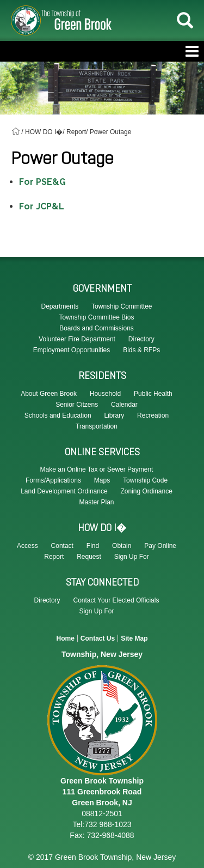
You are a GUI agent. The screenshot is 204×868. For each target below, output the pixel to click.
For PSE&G (42, 182)
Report (54, 557)
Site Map (134, 638)
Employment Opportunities (72, 350)
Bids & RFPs (141, 350)
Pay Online (160, 546)
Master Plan (96, 502)
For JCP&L (42, 206)
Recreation (153, 415)
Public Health (153, 394)
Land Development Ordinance (64, 491)
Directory (47, 600)
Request (89, 557)
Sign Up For (132, 557)
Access (27, 546)
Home (65, 638)
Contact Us (98, 638)
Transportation (97, 426)
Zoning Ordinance (146, 491)
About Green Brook (49, 394)
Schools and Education (58, 415)
